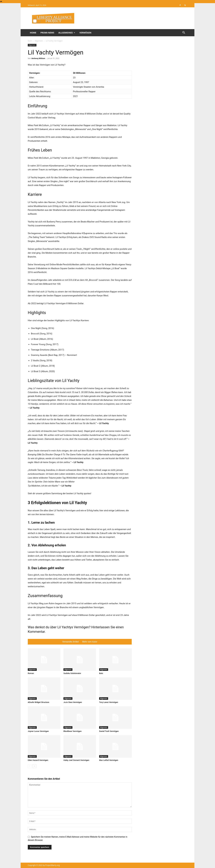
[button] (184, 33)
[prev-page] (30, 766)
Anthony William (38, 58)
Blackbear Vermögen (72, 731)
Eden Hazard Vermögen (38, 760)
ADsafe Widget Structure (38, 702)
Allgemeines (67, 33)
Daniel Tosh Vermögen (109, 731)
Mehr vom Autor (90, 642)
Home (33, 33)
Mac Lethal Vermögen (109, 760)
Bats (101, 673)
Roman (31, 673)
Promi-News (47, 33)
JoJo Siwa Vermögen (73, 702)
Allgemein (39, 41)
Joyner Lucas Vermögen (38, 731)
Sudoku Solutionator (72, 673)
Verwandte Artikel (70, 642)
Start (30, 41)
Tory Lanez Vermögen (109, 702)
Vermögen (85, 33)
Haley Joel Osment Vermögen (76, 760)
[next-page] (34, 766)
